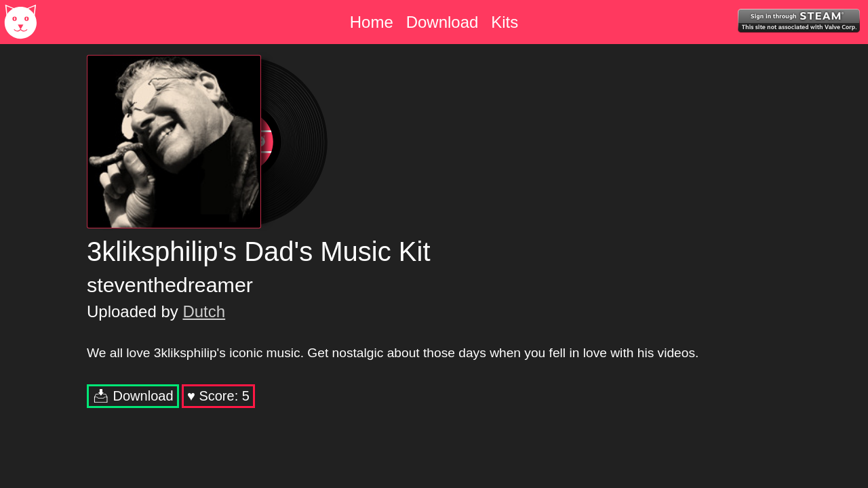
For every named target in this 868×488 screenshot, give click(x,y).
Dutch (204, 311)
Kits (505, 22)
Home (372, 22)
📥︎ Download (133, 396)
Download (442, 22)
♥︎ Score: (218, 396)
